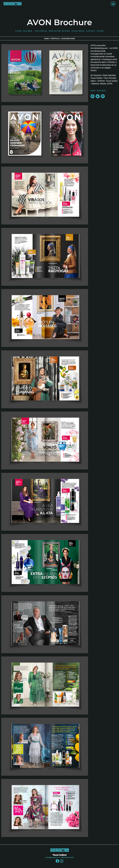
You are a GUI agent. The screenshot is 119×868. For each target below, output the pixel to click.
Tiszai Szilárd (59, 855)
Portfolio (55, 39)
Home (47, 39)
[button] (113, 4)
